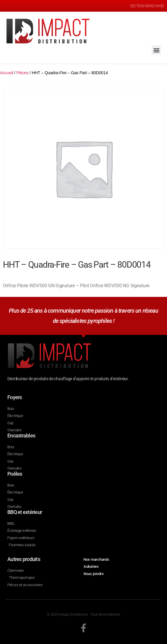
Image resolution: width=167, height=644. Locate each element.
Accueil (7, 73)
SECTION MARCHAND (147, 6)
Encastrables (21, 436)
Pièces (23, 73)
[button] (156, 50)
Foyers (15, 397)
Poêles (15, 474)
